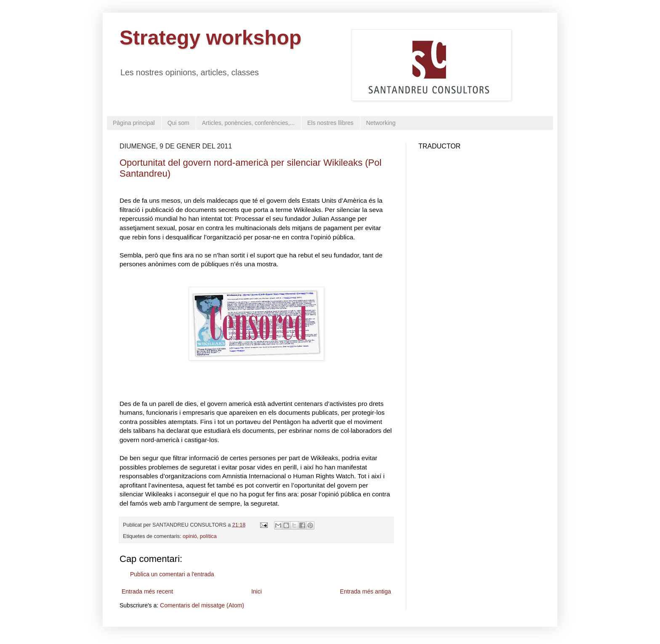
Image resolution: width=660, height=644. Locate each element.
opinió (190, 536)
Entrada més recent (147, 591)
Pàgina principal (134, 123)
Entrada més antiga (366, 591)
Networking (381, 123)
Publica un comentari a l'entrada (172, 574)
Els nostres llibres (330, 123)
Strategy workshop (210, 38)
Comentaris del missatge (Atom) (202, 605)
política (208, 536)
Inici (257, 591)
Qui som (178, 123)
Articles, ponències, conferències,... (248, 123)
